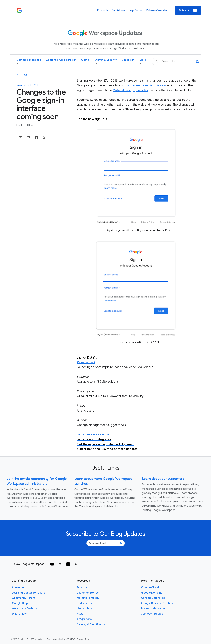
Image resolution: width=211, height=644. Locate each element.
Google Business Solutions (158, 603)
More (143, 61)
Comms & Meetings (29, 61)
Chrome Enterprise (153, 598)
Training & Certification (91, 624)
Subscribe (188, 10)
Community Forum (23, 598)
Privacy (80, 639)
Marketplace (84, 609)
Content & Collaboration (61, 61)
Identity (21, 125)
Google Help (20, 603)
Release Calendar (157, 10)
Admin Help (19, 587)
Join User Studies (152, 614)
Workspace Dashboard (26, 609)
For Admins (118, 10)
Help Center (136, 10)
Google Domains (152, 593)
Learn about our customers (163, 479)
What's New (19, 614)
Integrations (84, 619)
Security (82, 587)
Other (30, 125)
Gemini (86, 61)
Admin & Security (106, 61)
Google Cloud (150, 587)
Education (128, 61)
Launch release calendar (93, 434)
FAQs (80, 614)
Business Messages (153, 609)
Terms (87, 639)
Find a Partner (85, 603)
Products (103, 10)
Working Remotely (88, 598)
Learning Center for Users (28, 593)
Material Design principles (130, 90)
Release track (86, 362)
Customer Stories (88, 593)
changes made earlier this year (145, 85)
